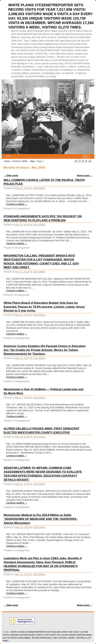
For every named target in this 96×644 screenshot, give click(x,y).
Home (8, 156)
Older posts (11, 175)
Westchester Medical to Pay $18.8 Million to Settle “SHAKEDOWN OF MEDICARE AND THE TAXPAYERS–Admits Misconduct (41, 519)
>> (90, 161)
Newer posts (85, 175)
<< (76, 161)
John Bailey (39, 188)
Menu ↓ (87, 156)
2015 (25, 161)
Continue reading (17, 204)
